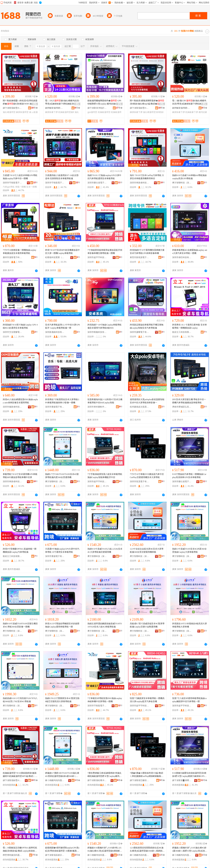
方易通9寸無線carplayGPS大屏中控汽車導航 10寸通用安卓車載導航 (62, 550)
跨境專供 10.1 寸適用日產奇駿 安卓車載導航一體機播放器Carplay (190, 326)
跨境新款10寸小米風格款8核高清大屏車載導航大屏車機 (190, 625)
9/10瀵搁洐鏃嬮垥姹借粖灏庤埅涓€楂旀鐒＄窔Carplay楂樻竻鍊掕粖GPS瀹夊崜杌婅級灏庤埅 (189, 775)
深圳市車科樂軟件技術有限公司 (97, 407)
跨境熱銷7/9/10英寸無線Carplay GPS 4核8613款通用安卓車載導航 (20, 326)
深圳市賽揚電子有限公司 (55, 407)
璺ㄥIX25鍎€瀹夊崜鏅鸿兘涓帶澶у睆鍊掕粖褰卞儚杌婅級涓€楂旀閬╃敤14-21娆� (62, 102)
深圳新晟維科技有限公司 (55, 332)
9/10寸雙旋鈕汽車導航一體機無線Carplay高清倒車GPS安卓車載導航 (189, 476)
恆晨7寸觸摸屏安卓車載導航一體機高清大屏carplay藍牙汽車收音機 (147, 700)
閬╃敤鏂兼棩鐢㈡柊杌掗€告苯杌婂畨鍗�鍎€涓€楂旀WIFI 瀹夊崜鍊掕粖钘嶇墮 (20, 102)
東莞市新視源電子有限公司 (139, 257)
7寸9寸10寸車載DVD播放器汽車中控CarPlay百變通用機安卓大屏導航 (147, 476)
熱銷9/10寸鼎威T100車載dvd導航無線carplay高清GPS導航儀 (189, 177)
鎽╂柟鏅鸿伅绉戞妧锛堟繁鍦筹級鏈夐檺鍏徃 (55, 780)
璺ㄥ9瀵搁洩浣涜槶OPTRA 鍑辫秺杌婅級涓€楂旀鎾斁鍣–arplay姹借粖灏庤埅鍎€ (20, 849)
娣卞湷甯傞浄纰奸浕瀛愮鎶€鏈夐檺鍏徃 (97, 108)
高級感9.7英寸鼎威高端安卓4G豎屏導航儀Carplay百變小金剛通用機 (147, 625)
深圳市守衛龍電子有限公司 (12, 183)
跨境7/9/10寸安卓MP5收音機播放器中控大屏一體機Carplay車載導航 (62, 252)
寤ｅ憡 (35, 104)
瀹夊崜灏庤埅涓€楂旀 (153, 112)
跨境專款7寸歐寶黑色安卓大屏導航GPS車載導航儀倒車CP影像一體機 (62, 401)
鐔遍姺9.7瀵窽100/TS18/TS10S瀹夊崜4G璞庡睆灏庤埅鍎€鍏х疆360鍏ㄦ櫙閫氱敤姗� (62, 775)
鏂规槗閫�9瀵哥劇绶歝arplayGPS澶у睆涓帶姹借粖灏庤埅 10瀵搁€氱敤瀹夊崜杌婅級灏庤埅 (62, 849)
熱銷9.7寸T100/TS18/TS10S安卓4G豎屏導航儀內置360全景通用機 (62, 476)
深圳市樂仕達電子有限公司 (97, 183)
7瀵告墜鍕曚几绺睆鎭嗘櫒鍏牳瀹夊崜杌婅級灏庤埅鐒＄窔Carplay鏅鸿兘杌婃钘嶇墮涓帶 (105, 775)
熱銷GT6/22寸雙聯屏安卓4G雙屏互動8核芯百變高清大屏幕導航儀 (62, 700)
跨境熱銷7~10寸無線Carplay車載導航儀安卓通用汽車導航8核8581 (104, 326)
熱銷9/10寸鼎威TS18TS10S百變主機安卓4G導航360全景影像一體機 (20, 625)
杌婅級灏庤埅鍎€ (66, 112)
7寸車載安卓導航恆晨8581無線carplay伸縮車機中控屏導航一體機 (105, 700)
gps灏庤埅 (92, 112)
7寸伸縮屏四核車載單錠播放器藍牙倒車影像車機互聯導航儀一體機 (105, 252)
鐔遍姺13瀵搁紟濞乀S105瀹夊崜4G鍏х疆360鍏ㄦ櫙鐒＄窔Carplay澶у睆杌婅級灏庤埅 (190, 849)
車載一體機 (20, 187)
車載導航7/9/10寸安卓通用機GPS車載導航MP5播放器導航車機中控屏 (20, 476)
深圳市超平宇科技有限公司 (97, 257)
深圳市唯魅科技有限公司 (97, 332)
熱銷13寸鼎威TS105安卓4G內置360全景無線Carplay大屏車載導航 (189, 550)
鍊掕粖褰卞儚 (51, 112)
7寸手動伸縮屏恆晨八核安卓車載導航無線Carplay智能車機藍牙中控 (105, 476)
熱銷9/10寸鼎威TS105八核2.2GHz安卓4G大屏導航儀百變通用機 (105, 550)
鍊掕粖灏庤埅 (22, 112)
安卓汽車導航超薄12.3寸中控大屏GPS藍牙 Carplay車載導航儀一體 (63, 326)
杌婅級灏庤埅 (104, 112)
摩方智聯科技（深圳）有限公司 (182, 183)
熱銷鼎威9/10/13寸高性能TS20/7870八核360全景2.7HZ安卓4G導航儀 (20, 700)
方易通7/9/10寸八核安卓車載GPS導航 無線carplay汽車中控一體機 (20, 177)
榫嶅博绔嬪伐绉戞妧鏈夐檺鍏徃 (12, 855)
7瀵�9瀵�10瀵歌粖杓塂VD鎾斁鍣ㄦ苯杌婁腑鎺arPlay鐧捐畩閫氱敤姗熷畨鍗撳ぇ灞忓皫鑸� (147, 775)
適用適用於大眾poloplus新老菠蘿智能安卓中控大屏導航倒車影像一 (147, 401)
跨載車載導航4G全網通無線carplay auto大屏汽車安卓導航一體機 (190, 252)
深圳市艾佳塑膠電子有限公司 (12, 332)
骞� (35, 108)
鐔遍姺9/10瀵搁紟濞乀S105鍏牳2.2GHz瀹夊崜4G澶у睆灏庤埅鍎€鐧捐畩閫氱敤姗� (105, 849)
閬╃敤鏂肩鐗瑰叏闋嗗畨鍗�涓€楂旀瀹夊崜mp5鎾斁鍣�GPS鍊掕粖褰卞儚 (147, 102)
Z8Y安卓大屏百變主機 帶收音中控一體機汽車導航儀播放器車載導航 (189, 401)
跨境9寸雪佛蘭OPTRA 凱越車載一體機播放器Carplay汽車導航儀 (20, 550)
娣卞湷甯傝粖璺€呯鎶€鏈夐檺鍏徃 (12, 108)
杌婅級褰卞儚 (192, 112)
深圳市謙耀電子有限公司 (139, 332)
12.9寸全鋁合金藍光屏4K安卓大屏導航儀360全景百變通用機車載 (147, 550)
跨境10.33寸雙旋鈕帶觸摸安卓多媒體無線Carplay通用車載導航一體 (62, 625)
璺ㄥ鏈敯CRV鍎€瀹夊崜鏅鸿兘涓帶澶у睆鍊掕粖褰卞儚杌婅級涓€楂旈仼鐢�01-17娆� (189, 102)
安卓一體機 (31, 187)
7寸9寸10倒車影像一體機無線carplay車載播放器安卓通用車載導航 (20, 252)
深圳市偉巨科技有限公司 (182, 257)
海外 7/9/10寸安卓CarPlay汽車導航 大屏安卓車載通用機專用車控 (147, 177)
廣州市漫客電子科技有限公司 (12, 257)
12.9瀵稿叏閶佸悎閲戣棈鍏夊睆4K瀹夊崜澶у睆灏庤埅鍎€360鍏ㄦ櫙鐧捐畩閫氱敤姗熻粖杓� (147, 849)
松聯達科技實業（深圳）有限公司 (55, 257)
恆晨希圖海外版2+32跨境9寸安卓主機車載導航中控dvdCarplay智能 (105, 401)
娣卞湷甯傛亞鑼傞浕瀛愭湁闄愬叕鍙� (139, 780)
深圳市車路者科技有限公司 (139, 183)
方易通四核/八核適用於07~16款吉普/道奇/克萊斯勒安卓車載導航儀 (62, 177)
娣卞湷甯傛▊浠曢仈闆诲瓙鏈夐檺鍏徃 (182, 780)
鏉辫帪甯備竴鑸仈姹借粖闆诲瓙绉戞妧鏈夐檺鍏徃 (55, 108)
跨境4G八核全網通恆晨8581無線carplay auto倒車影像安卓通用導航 (20, 401)
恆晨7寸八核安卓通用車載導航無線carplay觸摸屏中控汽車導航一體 (189, 700)
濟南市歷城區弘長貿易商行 (182, 407)
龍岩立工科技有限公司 (182, 332)
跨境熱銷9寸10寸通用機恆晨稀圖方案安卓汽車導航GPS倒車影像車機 (147, 252)
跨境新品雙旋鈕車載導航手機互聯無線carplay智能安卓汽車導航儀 (147, 326)
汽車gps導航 (9, 187)
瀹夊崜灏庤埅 (9, 112)
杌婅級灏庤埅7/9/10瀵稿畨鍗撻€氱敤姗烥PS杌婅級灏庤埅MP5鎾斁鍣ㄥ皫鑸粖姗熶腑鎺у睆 (20, 775)
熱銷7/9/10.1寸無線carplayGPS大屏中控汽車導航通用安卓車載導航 (104, 177)
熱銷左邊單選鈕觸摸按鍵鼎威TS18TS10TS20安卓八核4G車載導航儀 (105, 625)
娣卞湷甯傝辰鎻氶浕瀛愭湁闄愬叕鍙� (55, 855)
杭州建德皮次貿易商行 (139, 407)
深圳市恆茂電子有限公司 (139, 482)
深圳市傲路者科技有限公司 (12, 407)
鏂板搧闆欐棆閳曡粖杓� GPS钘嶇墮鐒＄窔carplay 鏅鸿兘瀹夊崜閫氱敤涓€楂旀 (104, 102)
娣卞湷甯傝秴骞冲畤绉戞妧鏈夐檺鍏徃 (97, 780)
